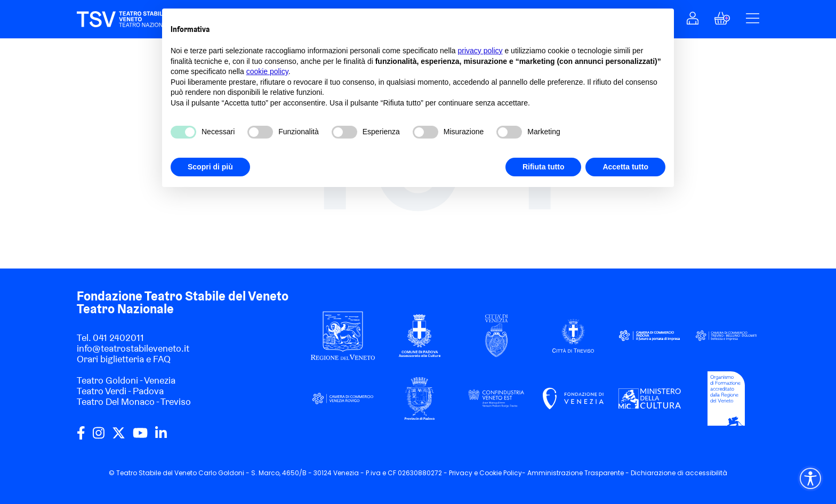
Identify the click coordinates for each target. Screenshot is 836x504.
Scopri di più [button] (210, 167)
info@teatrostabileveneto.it (133, 348)
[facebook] (81, 437)
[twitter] (119, 437)
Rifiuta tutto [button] (544, 167)
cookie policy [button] (267, 71)
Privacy (461, 473)
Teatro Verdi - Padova (120, 391)
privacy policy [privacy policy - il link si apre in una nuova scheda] (480, 51)
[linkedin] (161, 437)
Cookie (491, 473)
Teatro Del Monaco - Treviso (134, 401)
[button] (693, 21)
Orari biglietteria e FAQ (124, 359)
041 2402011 (118, 338)
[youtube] (140, 437)
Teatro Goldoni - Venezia (126, 380)
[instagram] (99, 437)
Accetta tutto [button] (625, 167)
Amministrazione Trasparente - (579, 473)
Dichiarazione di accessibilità (679, 473)
